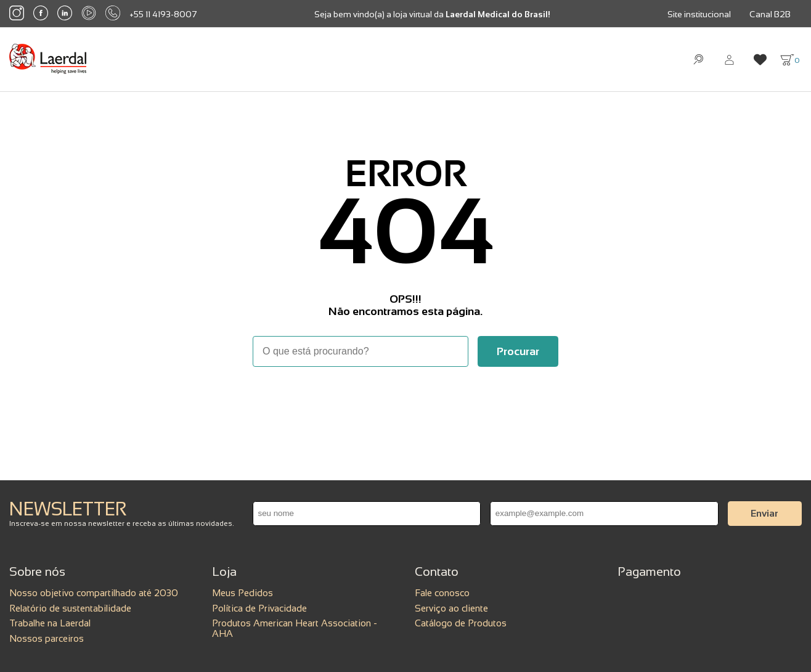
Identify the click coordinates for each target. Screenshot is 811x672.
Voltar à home (405, 400)
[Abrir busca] (699, 59)
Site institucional (699, 14)
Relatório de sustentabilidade (70, 608)
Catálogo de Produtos (461, 623)
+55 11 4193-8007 (163, 14)
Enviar (764, 513)
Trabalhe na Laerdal (50, 623)
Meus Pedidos (242, 593)
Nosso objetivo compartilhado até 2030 (94, 593)
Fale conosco (442, 593)
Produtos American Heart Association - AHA (295, 628)
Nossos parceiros (47, 638)
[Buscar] (518, 351)
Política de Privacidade (259, 608)
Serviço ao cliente (451, 608)
